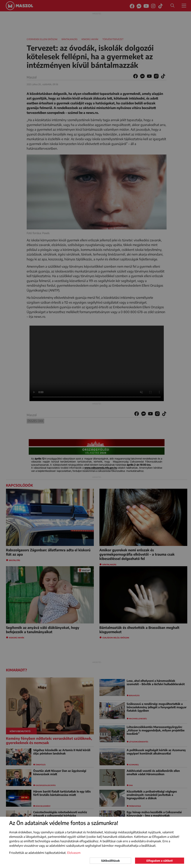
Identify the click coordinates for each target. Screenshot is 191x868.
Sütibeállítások (110, 861)
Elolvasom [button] (74, 853)
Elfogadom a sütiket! (160, 861)
